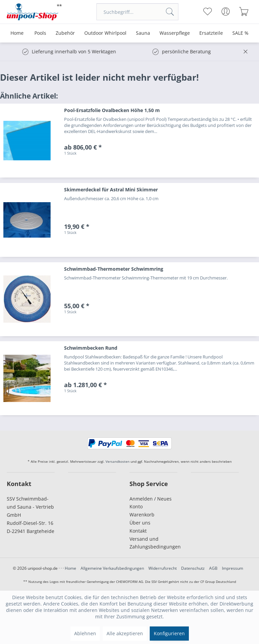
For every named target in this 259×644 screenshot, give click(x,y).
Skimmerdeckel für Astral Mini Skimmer (111, 190)
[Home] (17, 33)
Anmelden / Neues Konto (151, 503)
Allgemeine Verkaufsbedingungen (112, 568)
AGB (213, 568)
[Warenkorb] (244, 11)
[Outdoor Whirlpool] (105, 33)
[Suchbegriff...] (137, 12)
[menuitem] (137, 12)
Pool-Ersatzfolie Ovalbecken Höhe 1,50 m (112, 110)
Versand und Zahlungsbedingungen (153, 543)
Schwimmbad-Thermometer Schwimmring (114, 269)
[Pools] (40, 33)
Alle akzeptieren (125, 633)
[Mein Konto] (226, 11)
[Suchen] (170, 12)
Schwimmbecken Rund (91, 348)
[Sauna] (143, 33)
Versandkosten (118, 461)
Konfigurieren (169, 633)
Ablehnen (85, 633)
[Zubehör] (65, 33)
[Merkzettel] (208, 11)
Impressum (233, 568)
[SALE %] (240, 33)
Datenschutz (193, 568)
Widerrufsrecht (163, 568)
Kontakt (138, 531)
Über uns (140, 523)
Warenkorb (142, 515)
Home (70, 568)
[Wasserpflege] (175, 33)
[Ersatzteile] (211, 33)
